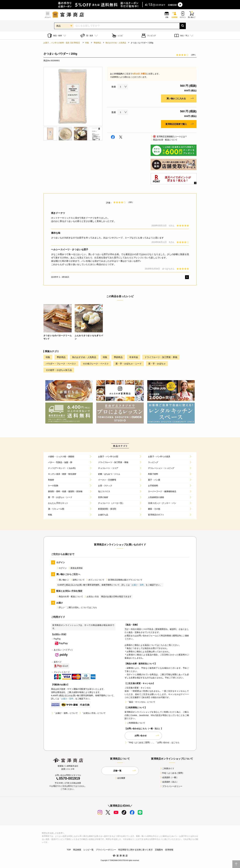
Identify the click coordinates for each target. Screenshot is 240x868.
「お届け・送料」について (64, 713)
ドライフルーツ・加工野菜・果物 (161, 357)
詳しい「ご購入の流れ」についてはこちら (77, 607)
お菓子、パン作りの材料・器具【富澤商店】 (62, 43)
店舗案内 (159, 850)
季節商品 (97, 43)
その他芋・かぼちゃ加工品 (59, 370)
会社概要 (120, 778)
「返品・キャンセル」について (140, 702)
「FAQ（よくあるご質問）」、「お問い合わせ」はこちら (152, 742)
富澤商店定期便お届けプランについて (124, 580)
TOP (69, 850)
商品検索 (77, 850)
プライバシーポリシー (171, 786)
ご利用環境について (135, 723)
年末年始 (134, 357)
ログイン (62, 568)
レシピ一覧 (89, 850)
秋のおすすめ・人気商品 (116, 43)
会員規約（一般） (169, 777)
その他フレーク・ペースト (96, 364)
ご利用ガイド (167, 769)
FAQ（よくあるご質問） (172, 773)
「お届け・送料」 (138, 585)
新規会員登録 (75, 568)
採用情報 (169, 850)
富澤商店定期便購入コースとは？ (169, 137)
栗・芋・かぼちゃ (157, 364)
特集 (87, 43)
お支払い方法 (91, 597)
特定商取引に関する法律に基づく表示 (135, 850)
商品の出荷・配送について (164, 140)
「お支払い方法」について (92, 713)
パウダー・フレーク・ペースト (61, 364)
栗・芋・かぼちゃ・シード (129, 364)
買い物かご (63, 580)
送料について (77, 580)
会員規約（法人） (169, 782)
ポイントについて (95, 580)
